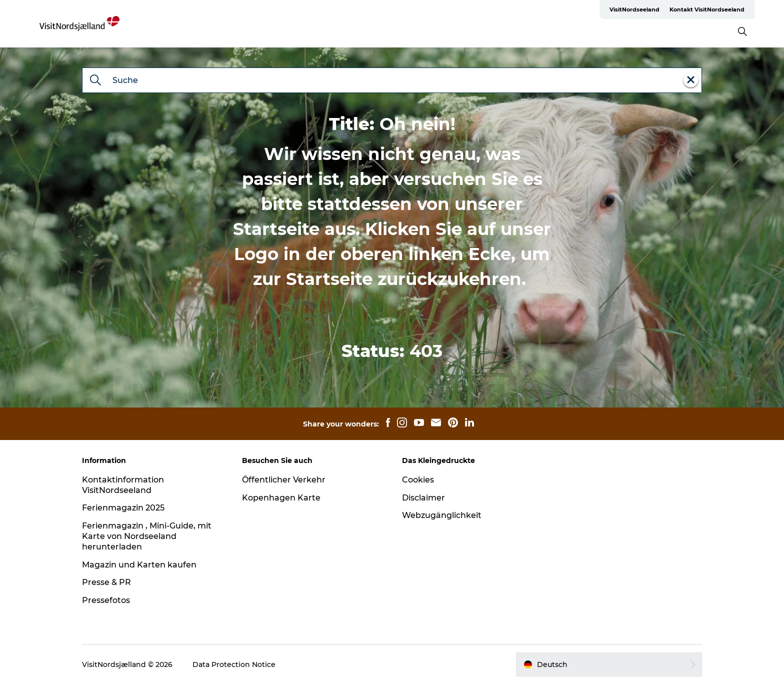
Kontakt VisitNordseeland (707, 9)
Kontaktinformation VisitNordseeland (123, 485)
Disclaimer (423, 498)
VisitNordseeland (634, 9)
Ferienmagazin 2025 (123, 508)
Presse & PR (106, 582)
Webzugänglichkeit (442, 515)
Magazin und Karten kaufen (139, 565)
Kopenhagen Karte (281, 498)
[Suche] (95, 81)
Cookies (418, 480)
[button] (609, 664)
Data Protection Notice (234, 664)
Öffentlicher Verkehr (284, 480)
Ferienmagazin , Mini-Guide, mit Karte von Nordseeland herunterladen (147, 536)
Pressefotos (106, 600)
